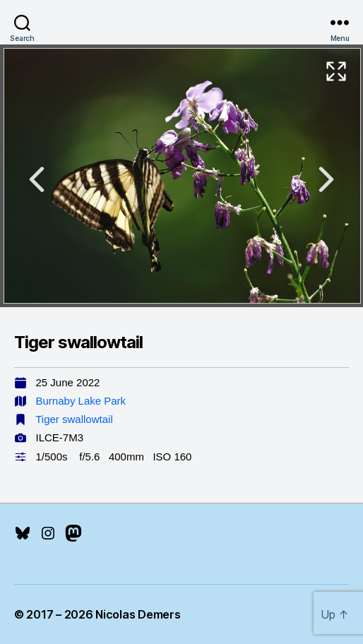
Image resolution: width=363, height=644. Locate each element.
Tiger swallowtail (74, 419)
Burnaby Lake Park (81, 401)
